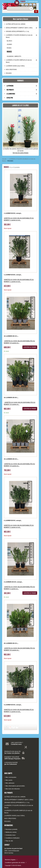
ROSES (9, 48)
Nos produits (10, 90)
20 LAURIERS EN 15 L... (11, 643)
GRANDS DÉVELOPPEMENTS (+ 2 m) (17, 31)
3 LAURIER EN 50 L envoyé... (13, 705)
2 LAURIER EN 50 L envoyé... (13, 520)
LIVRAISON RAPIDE (11, 763)
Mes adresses (10, 783)
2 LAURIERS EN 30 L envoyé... (13, 582)
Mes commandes (11, 777)
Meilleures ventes (11, 832)
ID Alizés (18, 865)
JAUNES (9, 44)
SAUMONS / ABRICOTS (14, 56)
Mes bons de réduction (13, 789)
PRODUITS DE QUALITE (12, 751)
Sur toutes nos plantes (12, 753)
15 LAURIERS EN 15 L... (11, 459)
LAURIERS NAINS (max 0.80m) (15, 66)
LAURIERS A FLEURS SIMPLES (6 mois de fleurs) (19, 61)
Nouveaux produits (11, 829)
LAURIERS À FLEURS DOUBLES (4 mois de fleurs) (19, 36)
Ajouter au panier (30, 347)
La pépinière (10, 86)
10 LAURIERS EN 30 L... (11, 398)
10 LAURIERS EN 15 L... (11, 336)
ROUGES (9, 52)
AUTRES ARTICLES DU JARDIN (16, 24)
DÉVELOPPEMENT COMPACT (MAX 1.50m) (19, 28)
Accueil (4, 159)
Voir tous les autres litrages (20, 153)
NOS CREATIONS (11, 70)
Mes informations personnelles (15, 786)
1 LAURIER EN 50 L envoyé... (13, 213)
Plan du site (9, 841)
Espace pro (10, 98)
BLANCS (9, 41)
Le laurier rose (11, 94)
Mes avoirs (9, 780)
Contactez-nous (16, 744)
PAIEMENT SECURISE (12, 757)
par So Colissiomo (11, 764)
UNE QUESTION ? (17, 743)
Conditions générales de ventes (15, 863)
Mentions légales (10, 860)
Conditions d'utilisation (13, 838)
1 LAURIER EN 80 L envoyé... (13, 275)
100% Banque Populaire (12, 759)
